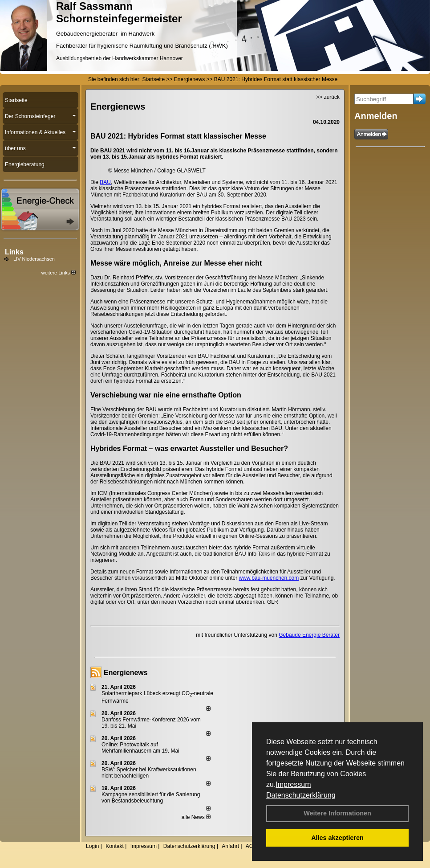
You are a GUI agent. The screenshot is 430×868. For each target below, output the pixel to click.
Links (14, 252)
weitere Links (59, 273)
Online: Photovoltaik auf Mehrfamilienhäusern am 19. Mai (140, 748)
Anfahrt (230, 846)
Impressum (293, 784)
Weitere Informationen (337, 813)
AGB (251, 846)
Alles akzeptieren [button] (337, 838)
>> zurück (328, 97)
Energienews (126, 673)
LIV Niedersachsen (34, 259)
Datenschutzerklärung (301, 795)
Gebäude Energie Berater (309, 635)
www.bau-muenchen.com (269, 578)
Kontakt (115, 846)
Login (92, 846)
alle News (196, 817)
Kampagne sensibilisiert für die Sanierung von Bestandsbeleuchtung (151, 798)
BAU (105, 182)
